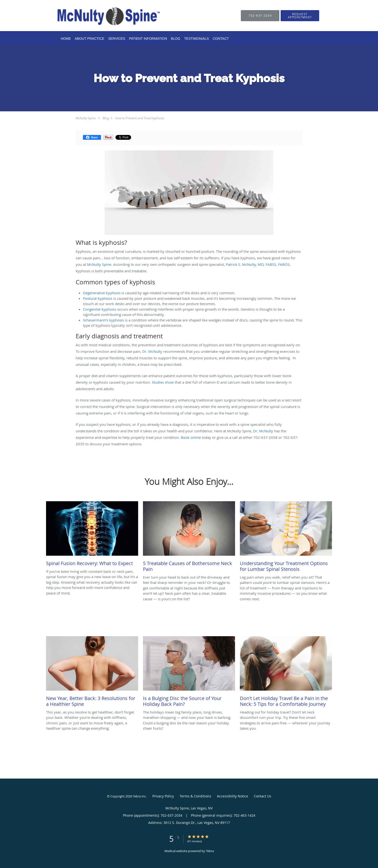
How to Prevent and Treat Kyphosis (140, 118)
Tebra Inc (139, 796)
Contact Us (263, 796)
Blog (106, 118)
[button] (300, 16)
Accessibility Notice (233, 796)
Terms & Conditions (195, 796)
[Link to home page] (101, 16)
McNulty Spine (86, 118)
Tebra (210, 851)
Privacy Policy (163, 796)
